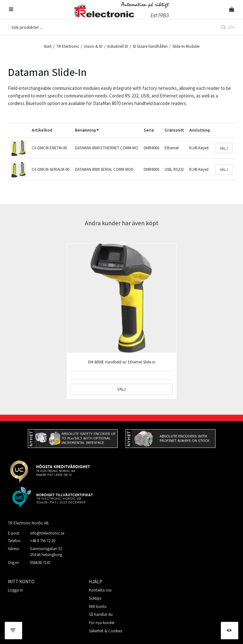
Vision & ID (93, 46)
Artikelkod (42, 130)
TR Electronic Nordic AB (28, 523)
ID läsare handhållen (150, 46)
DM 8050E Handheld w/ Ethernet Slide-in (122, 362)
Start (48, 46)
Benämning (85, 130)
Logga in (16, 590)
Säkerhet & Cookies (106, 631)
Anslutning (199, 130)
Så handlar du (101, 614)
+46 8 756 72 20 (43, 541)
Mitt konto (98, 607)
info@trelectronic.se (47, 533)
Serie (149, 130)
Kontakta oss (100, 590)
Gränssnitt (174, 130)
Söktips (95, 598)
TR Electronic (68, 46)
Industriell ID (118, 46)
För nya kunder (102, 623)
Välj (224, 148)
